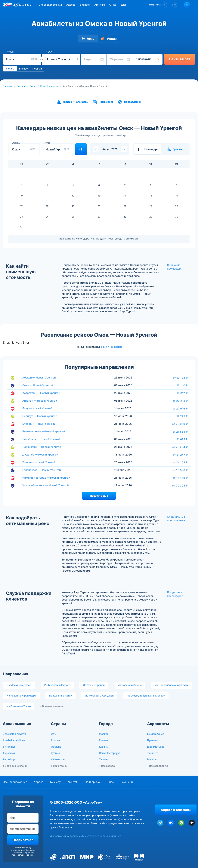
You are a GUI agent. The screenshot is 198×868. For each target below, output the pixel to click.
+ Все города (107, 766)
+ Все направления (52, 706)
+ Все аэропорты (158, 766)
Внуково (152, 760)
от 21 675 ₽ (180, 439)
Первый (37, 69)
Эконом (10, 69)
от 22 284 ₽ (180, 447)
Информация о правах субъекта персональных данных (85, 836)
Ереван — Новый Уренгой (39, 462)
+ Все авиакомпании (15, 766)
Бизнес (23, 69)
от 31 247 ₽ (180, 455)
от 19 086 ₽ (180, 470)
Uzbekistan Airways (14, 734)
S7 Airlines (9, 747)
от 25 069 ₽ (180, 424)
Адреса (71, 5)
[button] (158, 5)
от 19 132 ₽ (180, 378)
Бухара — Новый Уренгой (39, 424)
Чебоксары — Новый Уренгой (42, 447)
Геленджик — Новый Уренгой (42, 470)
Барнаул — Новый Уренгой (40, 416)
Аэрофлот (9, 753)
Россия (21, 86)
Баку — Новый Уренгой (37, 408)
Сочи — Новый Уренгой (38, 385)
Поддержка (92, 782)
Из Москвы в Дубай (19, 685)
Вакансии (127, 782)
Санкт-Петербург (110, 753)
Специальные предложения (176, 519)
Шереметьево (156, 747)
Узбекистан (58, 760)
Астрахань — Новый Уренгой (41, 393)
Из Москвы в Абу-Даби (99, 696)
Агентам (100, 5)
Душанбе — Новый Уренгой (40, 455)
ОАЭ (54, 734)
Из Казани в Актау (61, 696)
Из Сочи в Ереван (94, 685)
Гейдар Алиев (156, 734)
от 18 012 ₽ (180, 393)
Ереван (103, 740)
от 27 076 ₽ (180, 409)
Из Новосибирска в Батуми (172, 685)
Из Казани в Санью (130, 685)
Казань (103, 747)
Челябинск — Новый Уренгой (41, 439)
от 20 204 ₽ (180, 486)
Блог (124, 5)
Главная (7, 86)
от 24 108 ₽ (180, 462)
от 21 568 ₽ (180, 432)
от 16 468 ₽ (180, 478)
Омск (32, 86)
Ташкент (104, 760)
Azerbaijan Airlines (14, 740)
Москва (104, 734)
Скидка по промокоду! (175, 267)
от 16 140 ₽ (180, 385)
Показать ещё (99, 496)
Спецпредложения (50, 5)
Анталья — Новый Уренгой (40, 401)
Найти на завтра (112, 347)
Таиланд (56, 747)
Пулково (152, 740)
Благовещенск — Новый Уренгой (44, 432)
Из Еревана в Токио (19, 706)
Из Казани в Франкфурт (21, 696)
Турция (55, 753)
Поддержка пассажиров (175, 594)
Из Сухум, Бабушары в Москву (146, 696)
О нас (113, 5)
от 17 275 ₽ (180, 416)
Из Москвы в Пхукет (57, 685)
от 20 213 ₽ (180, 401)
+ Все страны (59, 766)
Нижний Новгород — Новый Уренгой (46, 478)
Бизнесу (85, 5)
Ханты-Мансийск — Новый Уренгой (46, 485)
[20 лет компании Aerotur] (8, 5)
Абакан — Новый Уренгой (39, 378)
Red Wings (9, 760)
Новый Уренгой (49, 86)
